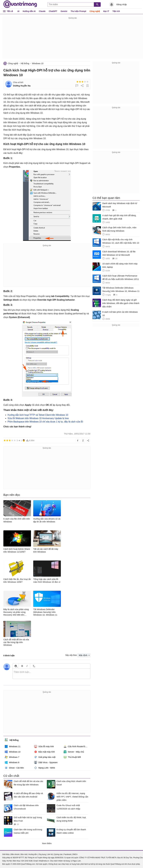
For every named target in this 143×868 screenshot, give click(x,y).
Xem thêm (47, 843)
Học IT (106, 11)
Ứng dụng (42, 854)
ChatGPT (53, 11)
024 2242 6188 (27, 861)
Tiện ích (116, 11)
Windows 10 (38, 63)
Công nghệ (95, 11)
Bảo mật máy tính (45, 752)
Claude (42, 11)
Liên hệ (50, 854)
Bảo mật (24, 854)
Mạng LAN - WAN (45, 768)
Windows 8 (12, 762)
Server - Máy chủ (74, 752)
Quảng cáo (58, 854)
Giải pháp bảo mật (45, 757)
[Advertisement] (73, 39)
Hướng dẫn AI (29, 11)
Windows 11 (13, 746)
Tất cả (10, 11)
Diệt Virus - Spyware (46, 762)
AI (18, 11)
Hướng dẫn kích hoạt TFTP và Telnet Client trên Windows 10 (38, 415)
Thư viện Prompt (78, 11)
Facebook (68, 854)
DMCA (75, 854)
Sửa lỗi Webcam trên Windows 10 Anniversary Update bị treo (38, 418)
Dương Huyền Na (22, 86)
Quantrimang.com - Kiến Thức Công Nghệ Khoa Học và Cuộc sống (20, 4)
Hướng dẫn (33, 854)
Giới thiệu (6, 854)
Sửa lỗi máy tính (44, 746)
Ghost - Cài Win (14, 768)
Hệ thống (25, 63)
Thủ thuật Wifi (72, 757)
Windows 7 (12, 757)
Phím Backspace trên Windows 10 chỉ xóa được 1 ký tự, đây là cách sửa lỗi (45, 422)
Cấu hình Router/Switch (77, 746)
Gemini (64, 11)
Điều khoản (15, 854)
